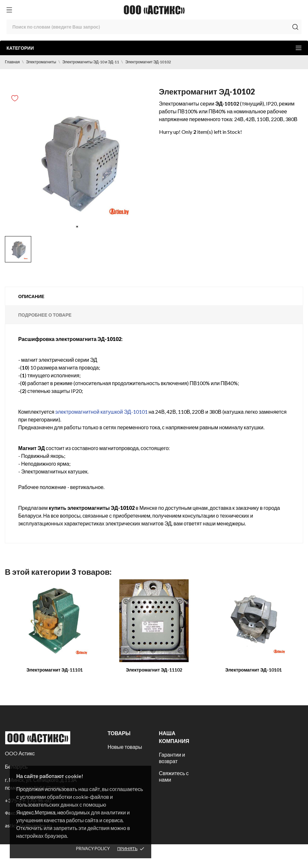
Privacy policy (93, 849)
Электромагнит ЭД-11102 (154, 670)
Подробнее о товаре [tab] (45, 315)
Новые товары (125, 747)
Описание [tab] (31, 296)
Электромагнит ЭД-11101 (54, 670)
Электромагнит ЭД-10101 (254, 670)
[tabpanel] (77, 161)
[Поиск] (154, 27)
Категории (154, 48)
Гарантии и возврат (172, 758)
